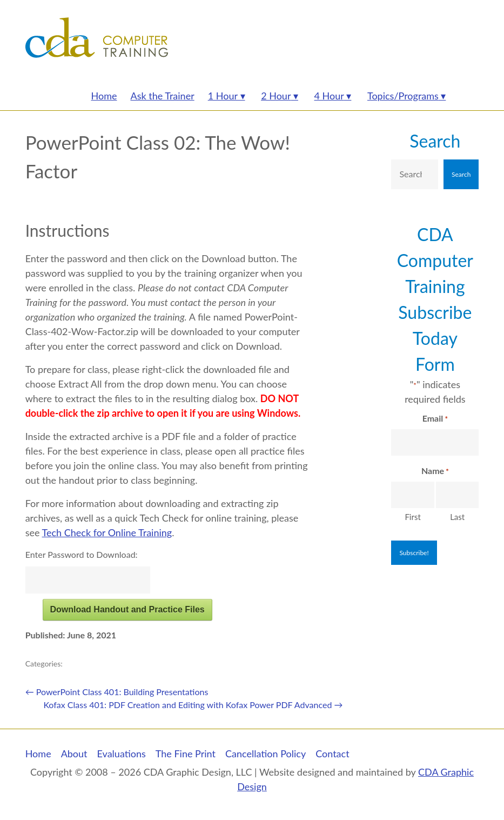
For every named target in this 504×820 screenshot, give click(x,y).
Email (435, 419)
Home (38, 754)
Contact (332, 754)
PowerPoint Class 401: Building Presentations (117, 692)
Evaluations (122, 754)
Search (435, 141)
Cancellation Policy (266, 754)
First (412, 517)
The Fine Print (186, 754)
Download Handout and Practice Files (127, 609)
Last (457, 517)
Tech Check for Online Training (107, 532)
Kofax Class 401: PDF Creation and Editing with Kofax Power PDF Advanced (193, 705)
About (74, 754)
